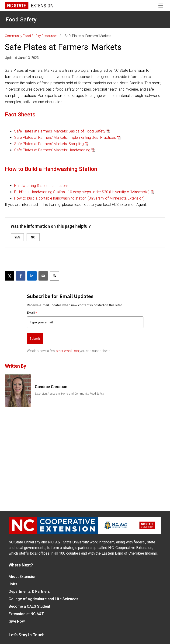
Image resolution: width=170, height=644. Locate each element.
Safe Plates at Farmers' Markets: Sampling (49, 144)
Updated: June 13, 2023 (22, 58)
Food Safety (21, 20)
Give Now (17, 621)
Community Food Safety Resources (31, 36)
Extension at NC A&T (26, 614)
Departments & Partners (29, 591)
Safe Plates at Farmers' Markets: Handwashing (52, 150)
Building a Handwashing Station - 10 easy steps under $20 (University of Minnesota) (82, 192)
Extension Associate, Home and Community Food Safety (69, 394)
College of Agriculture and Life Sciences (43, 599)
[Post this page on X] (10, 276)
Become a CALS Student (29, 606)
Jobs (13, 584)
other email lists (67, 351)
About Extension (23, 577)
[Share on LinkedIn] (32, 276)
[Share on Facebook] (21, 276)
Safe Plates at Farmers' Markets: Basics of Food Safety (60, 131)
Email (32, 313)
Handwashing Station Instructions (41, 186)
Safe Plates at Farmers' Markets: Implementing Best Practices (65, 137)
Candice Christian (51, 387)
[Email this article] (43, 276)
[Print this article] (54, 276)
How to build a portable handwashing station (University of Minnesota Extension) (79, 198)
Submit (35, 339)
